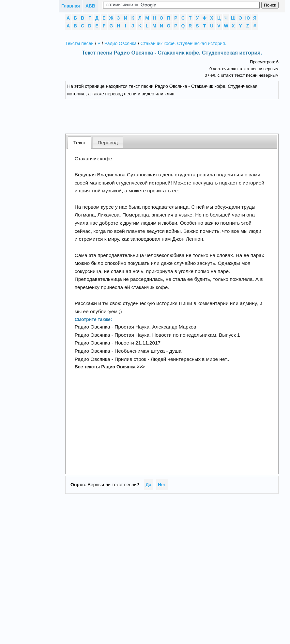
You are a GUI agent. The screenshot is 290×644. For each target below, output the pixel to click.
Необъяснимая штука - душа (148, 351)
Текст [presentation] (80, 143)
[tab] (80, 143)
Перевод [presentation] (108, 143)
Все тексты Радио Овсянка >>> (110, 367)
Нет (162, 485)
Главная (71, 6)
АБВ (90, 6)
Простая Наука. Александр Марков (155, 327)
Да (148, 485)
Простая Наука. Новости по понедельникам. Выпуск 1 (177, 335)
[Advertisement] (172, 116)
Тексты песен (79, 43)
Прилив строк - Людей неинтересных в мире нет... (173, 359)
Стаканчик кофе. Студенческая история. (183, 43)
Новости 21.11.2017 (137, 343)
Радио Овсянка (121, 43)
